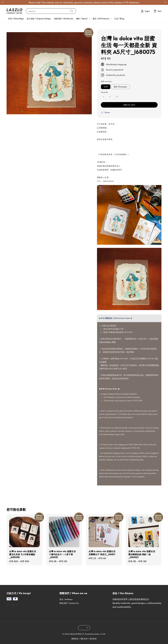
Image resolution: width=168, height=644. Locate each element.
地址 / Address (66, 599)
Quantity (104, 92)
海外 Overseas (120, 87)
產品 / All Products (101, 19)
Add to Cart (129, 105)
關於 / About (82, 19)
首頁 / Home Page (16, 19)
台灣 (106, 87)
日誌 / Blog (119, 19)
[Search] (72, 11)
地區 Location (106, 81)
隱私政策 (84, 639)
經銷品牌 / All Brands (64, 19)
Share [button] (105, 112)
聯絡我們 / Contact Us (69, 603)
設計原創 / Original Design (39, 19)
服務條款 (75, 639)
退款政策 (93, 639)
